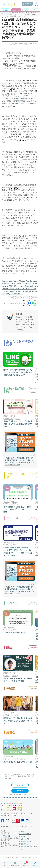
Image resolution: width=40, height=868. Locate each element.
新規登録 (20, 791)
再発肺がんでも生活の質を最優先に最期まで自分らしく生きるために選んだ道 (18, 721)
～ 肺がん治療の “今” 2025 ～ (15, 633)
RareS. (3, 831)
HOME (3, 14)
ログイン (20, 785)
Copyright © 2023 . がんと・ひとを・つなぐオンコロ (20, 857)
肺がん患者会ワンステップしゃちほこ (18, 762)
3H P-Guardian (6, 843)
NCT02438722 (19, 101)
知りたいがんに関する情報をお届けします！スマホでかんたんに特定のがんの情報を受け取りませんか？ (18, 372)
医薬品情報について (26, 844)
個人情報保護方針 (25, 834)
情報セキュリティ (25, 839)
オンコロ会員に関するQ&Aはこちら (20, 794)
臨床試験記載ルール (26, 841)
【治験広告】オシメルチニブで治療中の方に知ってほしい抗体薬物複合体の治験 (18, 424)
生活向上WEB (6, 836)
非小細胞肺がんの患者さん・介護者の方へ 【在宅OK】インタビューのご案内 (18, 509)
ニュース (6, 14)
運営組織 (22, 831)
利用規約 (22, 836)
